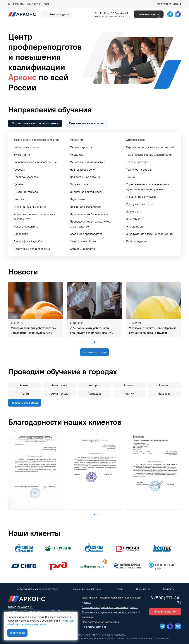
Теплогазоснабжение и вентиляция (149, 155)
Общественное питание (85, 177)
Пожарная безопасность (86, 207)
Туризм (131, 177)
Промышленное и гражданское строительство (90, 224)
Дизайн (19, 184)
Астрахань (94, 394)
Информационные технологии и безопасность (35, 217)
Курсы (119, 589)
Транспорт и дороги (139, 170)
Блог (46, 4)
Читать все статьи (95, 352)
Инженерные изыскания (30, 207)
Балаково (164, 394)
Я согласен (17, 633)
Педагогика (77, 199)
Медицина (77, 155)
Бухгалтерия (22, 155)
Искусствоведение (26, 227)
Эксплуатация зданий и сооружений (150, 234)
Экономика (133, 219)
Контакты (34, 4)
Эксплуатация (135, 227)
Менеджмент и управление (87, 162)
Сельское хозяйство (83, 241)
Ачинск (129, 394)
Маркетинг (77, 140)
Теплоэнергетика (137, 162)
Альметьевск (60, 385)
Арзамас (129, 385)
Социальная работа (83, 249)
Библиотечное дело (26, 147)
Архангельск (60, 394)
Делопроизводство (26, 177)
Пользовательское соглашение (101, 622)
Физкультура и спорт (140, 204)
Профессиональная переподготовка (36, 589)
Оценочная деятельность (86, 192)
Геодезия (19, 170)
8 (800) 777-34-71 (111, 13)
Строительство (136, 140)
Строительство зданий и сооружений (150, 147)
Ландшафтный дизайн (28, 241)
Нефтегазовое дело (82, 170)
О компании (16, 4)
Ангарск (94, 385)
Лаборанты (21, 234)
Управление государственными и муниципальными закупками (148, 187)
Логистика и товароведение (32, 249)
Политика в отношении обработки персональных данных (111, 600)
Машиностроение (81, 147)
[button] (94, 342)
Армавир (164, 385)
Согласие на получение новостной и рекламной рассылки (111, 615)
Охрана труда (79, 184)
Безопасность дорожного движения (37, 140)
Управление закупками (141, 197)
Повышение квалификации (87, 589)
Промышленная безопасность (89, 214)
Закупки (19, 199)
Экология (132, 212)
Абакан (25, 385)
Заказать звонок (149, 14)
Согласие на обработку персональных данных (110, 607)
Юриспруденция (137, 241)
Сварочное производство (86, 234)
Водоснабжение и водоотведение (35, 162)
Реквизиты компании (95, 627)
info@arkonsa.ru (21, 607)
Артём (25, 394)
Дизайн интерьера (26, 192)
